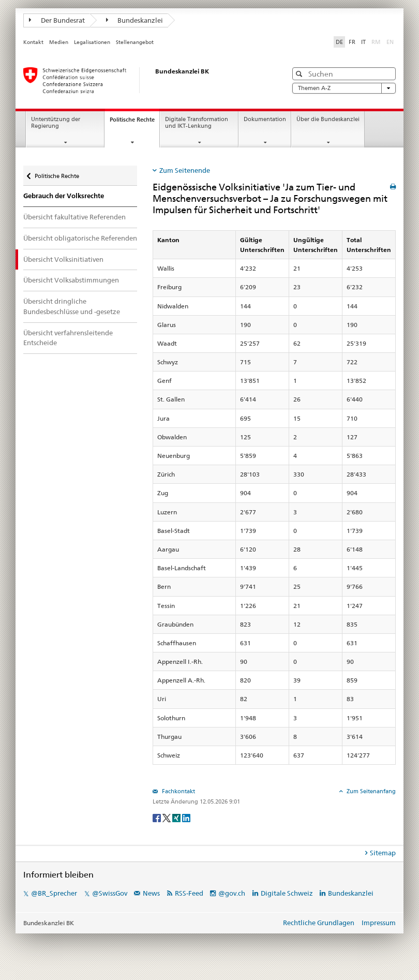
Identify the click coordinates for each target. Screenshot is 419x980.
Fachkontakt (178, 791)
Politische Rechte (134, 122)
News (151, 893)
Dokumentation (265, 119)
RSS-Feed (189, 893)
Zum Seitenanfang (370, 791)
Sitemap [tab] (383, 853)
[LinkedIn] (186, 817)
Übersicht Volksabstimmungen (71, 280)
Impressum (379, 923)
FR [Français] (352, 42)
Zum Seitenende (185, 170)
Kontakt (33, 42)
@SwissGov (110, 893)
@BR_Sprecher (54, 893)
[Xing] (177, 817)
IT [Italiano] (363, 42)
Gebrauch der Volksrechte (64, 196)
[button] (300, 74)
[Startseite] (145, 80)
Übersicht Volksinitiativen (63, 259)
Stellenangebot (135, 42)
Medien (59, 42)
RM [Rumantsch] (376, 42)
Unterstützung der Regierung (56, 123)
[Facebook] (158, 817)
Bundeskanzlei (135, 20)
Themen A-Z (344, 88)
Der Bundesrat (57, 20)
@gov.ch (232, 893)
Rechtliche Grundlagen (319, 923)
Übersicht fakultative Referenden (74, 217)
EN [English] (390, 42)
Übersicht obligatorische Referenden (80, 238)
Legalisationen (92, 42)
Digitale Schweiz (288, 893)
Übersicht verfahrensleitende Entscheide (68, 338)
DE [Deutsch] (339, 42)
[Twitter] (167, 817)
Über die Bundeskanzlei (328, 119)
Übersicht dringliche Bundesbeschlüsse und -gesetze (72, 306)
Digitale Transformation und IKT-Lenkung (197, 123)
